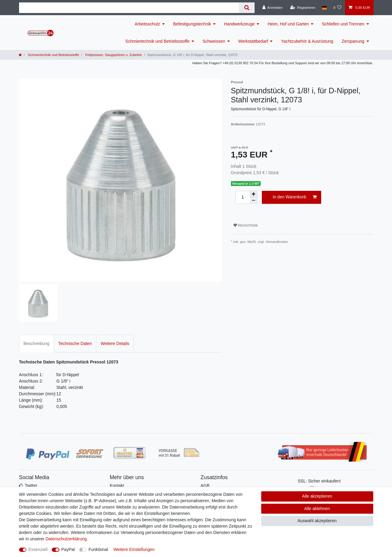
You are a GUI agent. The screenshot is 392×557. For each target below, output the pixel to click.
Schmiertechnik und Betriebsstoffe (157, 41)
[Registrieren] (303, 8)
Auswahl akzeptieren (317, 521)
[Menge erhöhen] (254, 194)
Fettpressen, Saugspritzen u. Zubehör (113, 55)
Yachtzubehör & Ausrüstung (307, 41)
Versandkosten (277, 242)
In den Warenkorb (295, 197)
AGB (205, 486)
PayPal (68, 549)
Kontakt (117, 486)
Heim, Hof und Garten (288, 24)
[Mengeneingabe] (243, 197)
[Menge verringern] (254, 201)
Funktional (98, 549)
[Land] (324, 8)
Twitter (31, 486)
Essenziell (38, 549)
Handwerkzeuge (239, 24)
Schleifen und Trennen (343, 24)
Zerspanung (353, 41)
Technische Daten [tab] (75, 343)
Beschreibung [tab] (37, 343)
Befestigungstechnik (192, 24)
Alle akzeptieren (317, 496)
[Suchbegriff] (129, 8)
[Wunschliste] (337, 8)
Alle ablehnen (317, 509)
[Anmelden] (273, 8)
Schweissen (214, 41)
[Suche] (247, 8)
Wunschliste (246, 225)
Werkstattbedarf (253, 41)
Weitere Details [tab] (115, 343)
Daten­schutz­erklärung (66, 539)
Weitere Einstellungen (134, 549)
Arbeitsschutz (147, 24)
